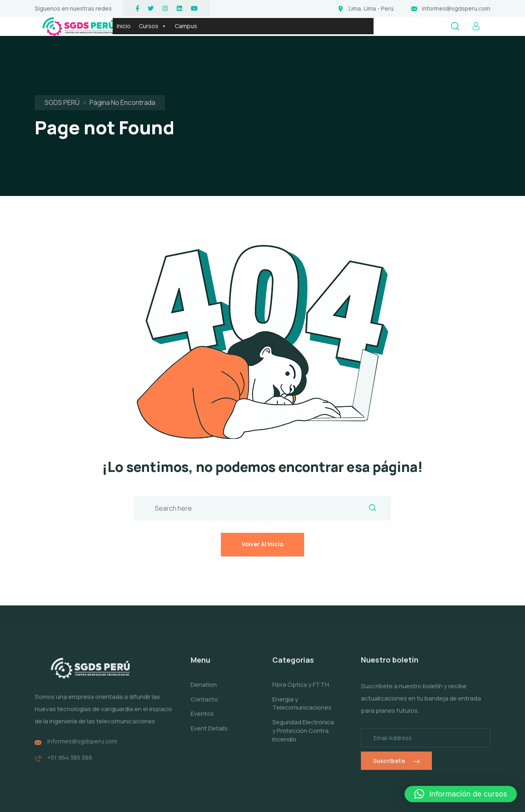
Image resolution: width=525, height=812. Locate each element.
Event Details (209, 684)
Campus (186, 26)
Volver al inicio (262, 493)
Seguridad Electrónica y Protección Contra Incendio (299, 691)
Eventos (202, 670)
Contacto (205, 655)
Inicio (124, 26)
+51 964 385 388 (70, 712)
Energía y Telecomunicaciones (303, 660)
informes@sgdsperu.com (456, 8)
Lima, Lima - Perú (371, 8)
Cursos (153, 26)
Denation (204, 641)
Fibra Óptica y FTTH (301, 641)
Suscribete (396, 717)
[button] (461, 794)
